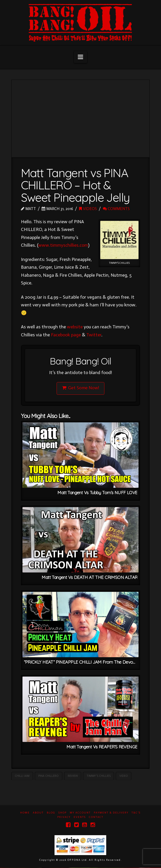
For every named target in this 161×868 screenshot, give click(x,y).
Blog (51, 813)
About (38, 813)
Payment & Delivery (111, 813)
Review (73, 776)
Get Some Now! (80, 388)
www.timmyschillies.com (63, 245)
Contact (96, 817)
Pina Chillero (48, 776)
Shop (63, 813)
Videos (88, 209)
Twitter (94, 335)
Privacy (64, 817)
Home (25, 813)
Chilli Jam (22, 776)
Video (124, 776)
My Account (80, 813)
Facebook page (66, 335)
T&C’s (136, 813)
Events (80, 817)
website (75, 327)
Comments (116, 209)
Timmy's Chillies (99, 776)
